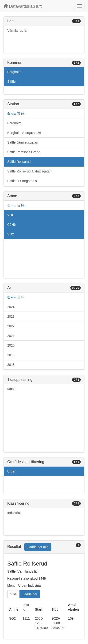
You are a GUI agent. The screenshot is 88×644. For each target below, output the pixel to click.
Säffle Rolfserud (19, 162)
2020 (11, 345)
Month (12, 389)
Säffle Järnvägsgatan (23, 142)
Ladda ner (30, 594)
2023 (11, 316)
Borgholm (14, 72)
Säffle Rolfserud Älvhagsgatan (29, 171)
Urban (12, 471)
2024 (11, 307)
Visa (13, 594)
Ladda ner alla (38, 547)
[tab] (44, 547)
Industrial (14, 513)
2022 (11, 326)
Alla (12, 114)
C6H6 (11, 225)
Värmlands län (18, 31)
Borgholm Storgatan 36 (24, 133)
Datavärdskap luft (23, 6)
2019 (11, 355)
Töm (22, 114)
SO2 (11, 234)
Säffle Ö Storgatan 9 (22, 181)
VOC (11, 215)
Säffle (11, 82)
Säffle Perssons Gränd (24, 152)
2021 (11, 336)
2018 (11, 365)
